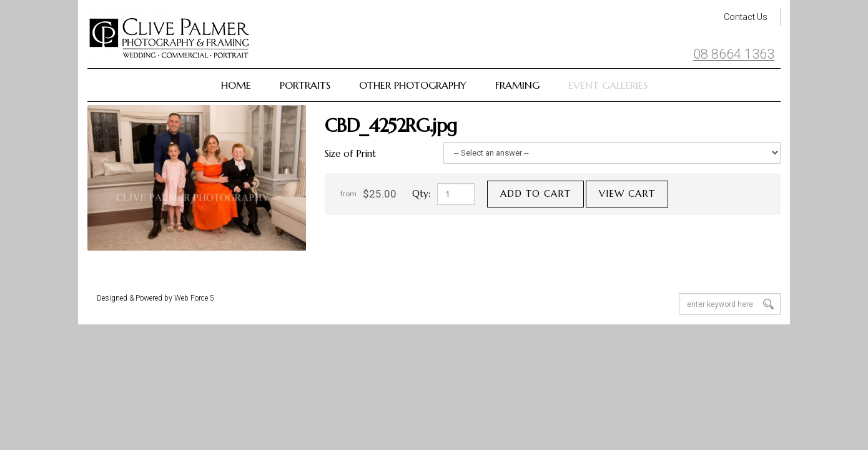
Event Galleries (608, 85)
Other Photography (413, 85)
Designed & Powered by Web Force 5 (155, 298)
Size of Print (350, 153)
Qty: (422, 193)
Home (236, 85)
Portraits (305, 85)
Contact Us (746, 17)
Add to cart (535, 193)
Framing (517, 85)
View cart (627, 193)
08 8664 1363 (734, 54)
